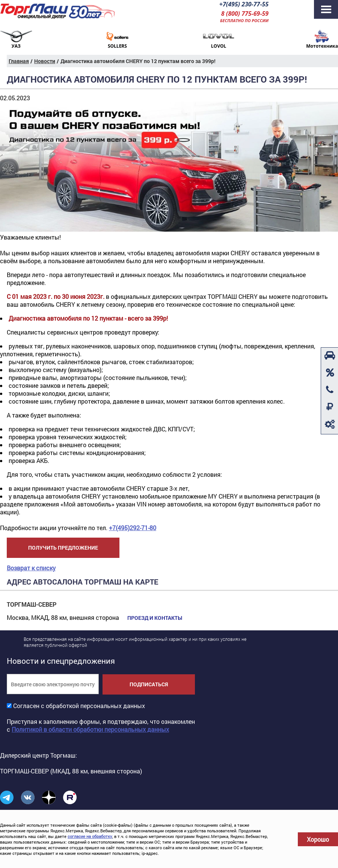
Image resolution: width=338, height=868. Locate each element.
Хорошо (318, 839)
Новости (45, 61)
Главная (19, 61)
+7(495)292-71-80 (133, 528)
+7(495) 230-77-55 (244, 4)
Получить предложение (63, 548)
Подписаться (149, 684)
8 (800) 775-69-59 (245, 14)
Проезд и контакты (155, 618)
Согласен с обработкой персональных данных (79, 706)
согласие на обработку (90, 836)
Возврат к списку (31, 568)
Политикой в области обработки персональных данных (90, 729)
